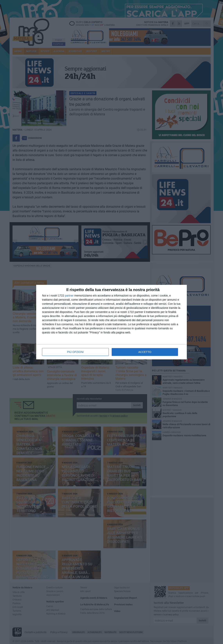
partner (69, 296)
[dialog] (111, 322)
